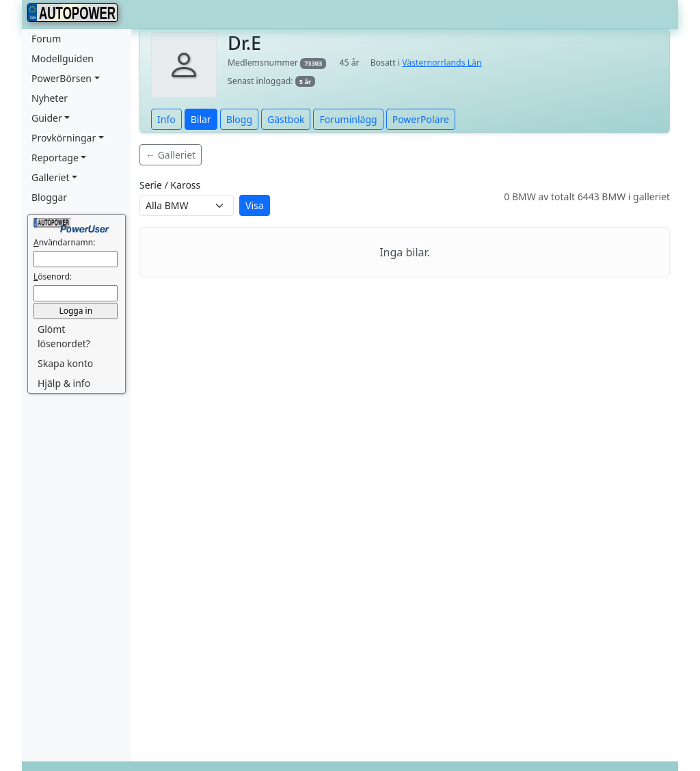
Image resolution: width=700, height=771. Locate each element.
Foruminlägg (348, 119)
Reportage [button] (55, 158)
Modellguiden (63, 58)
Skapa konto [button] (65, 363)
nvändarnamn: (64, 242)
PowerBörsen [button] (62, 78)
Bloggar (49, 197)
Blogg (239, 119)
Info (166, 119)
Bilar (201, 119)
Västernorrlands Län (442, 63)
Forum (46, 39)
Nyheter (50, 98)
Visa (255, 205)
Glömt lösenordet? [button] (64, 336)
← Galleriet (171, 155)
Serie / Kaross (170, 185)
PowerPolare (421, 119)
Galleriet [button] (51, 177)
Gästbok (286, 119)
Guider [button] (47, 118)
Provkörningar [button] (64, 138)
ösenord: (53, 276)
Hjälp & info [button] (64, 383)
